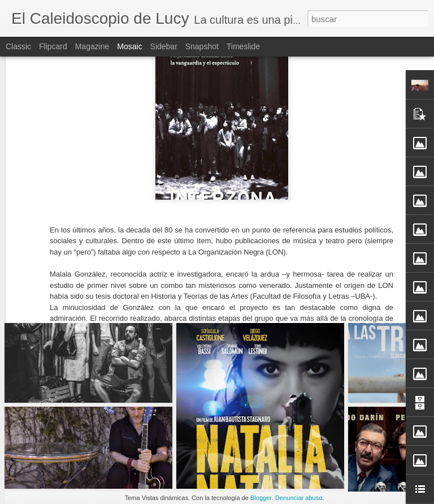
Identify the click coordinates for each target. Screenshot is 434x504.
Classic (18, 46)
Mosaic (129, 46)
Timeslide (243, 46)
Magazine (92, 46)
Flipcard (53, 46)
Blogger (261, 498)
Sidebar (164, 46)
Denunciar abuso (299, 498)
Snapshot (202, 46)
